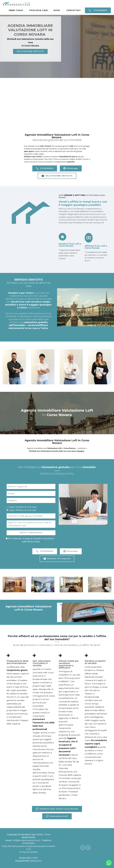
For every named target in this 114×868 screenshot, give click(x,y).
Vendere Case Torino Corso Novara (57, 809)
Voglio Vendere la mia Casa (23, 507)
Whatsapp (71, 168)
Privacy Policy (33, 542)
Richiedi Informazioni (57, 559)
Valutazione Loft (57, 816)
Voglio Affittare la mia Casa (22, 510)
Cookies (33, 852)
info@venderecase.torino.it (26, 840)
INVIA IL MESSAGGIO (31, 533)
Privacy (24, 852)
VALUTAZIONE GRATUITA (30, 51)
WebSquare (36, 861)
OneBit (34, 858)
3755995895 (98, 10)
